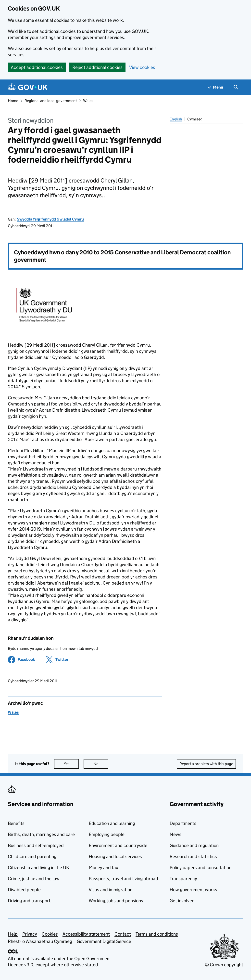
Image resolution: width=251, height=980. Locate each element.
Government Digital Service (104, 941)
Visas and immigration (111, 890)
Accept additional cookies (37, 67)
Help (13, 934)
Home (13, 101)
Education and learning (112, 823)
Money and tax (103, 868)
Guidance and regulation (194, 845)
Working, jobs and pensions (116, 901)
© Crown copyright (224, 965)
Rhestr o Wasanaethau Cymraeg (40, 941)
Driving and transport (29, 901)
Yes (71, 764)
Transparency (183, 879)
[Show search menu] (236, 87)
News (176, 834)
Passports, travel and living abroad (123, 879)
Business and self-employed (36, 845)
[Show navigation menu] (215, 87)
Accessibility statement (86, 934)
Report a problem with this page (206, 764)
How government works (193, 890)
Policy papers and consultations (202, 868)
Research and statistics (193, 856)
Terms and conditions (157, 934)
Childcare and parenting (32, 856)
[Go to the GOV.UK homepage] (28, 87)
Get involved (182, 901)
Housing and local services (115, 856)
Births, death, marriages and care (41, 834)
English (176, 119)
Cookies (50, 934)
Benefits (16, 823)
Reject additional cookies (97, 67)
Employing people (107, 834)
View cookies (142, 67)
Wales (88, 101)
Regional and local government (51, 101)
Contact (123, 934)
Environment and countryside (118, 845)
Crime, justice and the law (34, 879)
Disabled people (24, 890)
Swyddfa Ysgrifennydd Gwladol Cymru (50, 219)
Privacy (30, 934)
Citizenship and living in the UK (38, 868)
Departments (183, 823)
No (101, 764)
